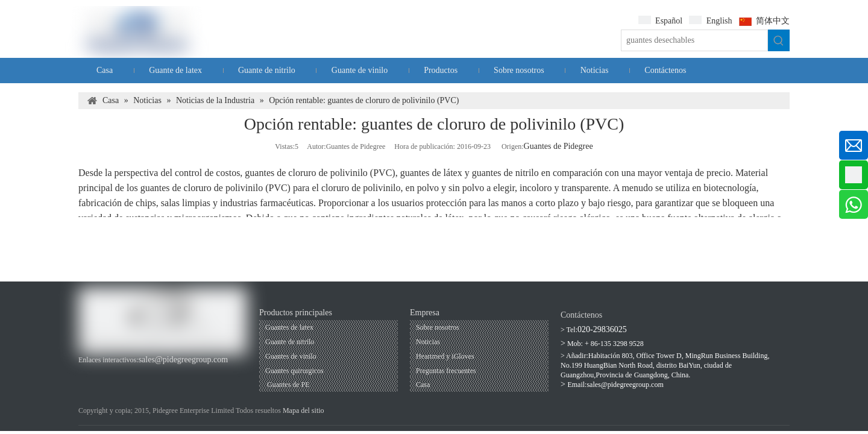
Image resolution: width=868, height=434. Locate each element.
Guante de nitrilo (290, 342)
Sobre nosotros (438, 327)
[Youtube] (106, 372)
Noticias (428, 342)
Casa (423, 385)
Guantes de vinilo (291, 356)
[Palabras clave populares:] (779, 40)
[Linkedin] (126, 372)
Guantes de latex (289, 327)
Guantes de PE (288, 385)
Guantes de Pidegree (558, 146)
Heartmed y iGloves (445, 356)
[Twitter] (147, 372)
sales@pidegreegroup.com (184, 360)
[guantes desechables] (694, 40)
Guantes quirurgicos (294, 371)
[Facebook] (86, 372)
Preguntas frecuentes (446, 371)
